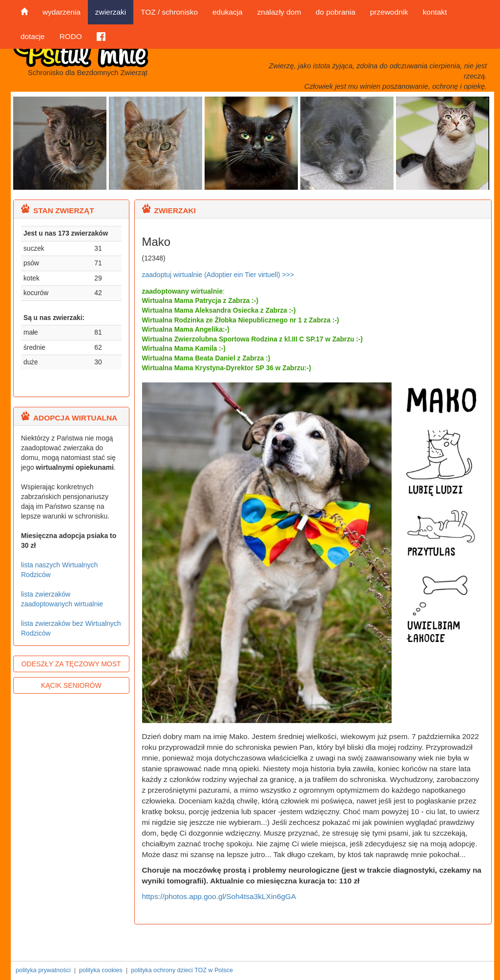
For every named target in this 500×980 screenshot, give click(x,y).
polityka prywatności (43, 970)
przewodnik (389, 12)
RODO (71, 36)
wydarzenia (62, 12)
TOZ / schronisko (169, 12)
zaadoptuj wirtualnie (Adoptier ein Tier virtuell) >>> (218, 275)
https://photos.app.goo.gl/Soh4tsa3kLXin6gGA (219, 896)
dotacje (33, 36)
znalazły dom (279, 12)
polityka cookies (101, 970)
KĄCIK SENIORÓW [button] (71, 685)
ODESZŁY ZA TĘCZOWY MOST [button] (71, 664)
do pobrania (335, 12)
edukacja (228, 12)
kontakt (435, 12)
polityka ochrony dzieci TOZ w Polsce (182, 970)
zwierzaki (111, 12)
